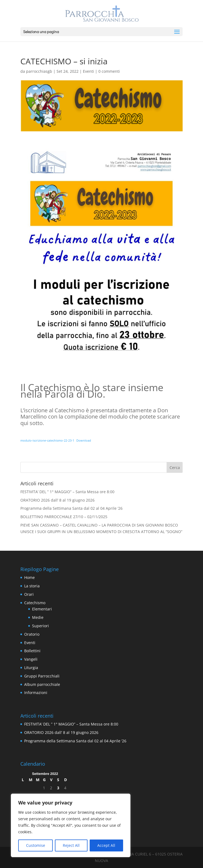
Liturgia (31, 668)
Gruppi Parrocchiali (42, 676)
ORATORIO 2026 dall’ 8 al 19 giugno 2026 (57, 500)
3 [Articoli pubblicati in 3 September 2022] (58, 788)
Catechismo (35, 603)
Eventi (88, 71)
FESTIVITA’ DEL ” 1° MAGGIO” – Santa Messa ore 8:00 (67, 492)
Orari (29, 594)
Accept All (106, 845)
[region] (71, 825)
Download (84, 440)
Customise (36, 845)
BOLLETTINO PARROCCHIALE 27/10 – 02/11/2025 (64, 517)
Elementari (42, 609)
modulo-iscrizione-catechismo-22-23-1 (47, 440)
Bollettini (32, 651)
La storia (32, 586)
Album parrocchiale (42, 684)
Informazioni (36, 693)
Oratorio (32, 634)
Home (29, 577)
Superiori (40, 626)
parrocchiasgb (39, 71)
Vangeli (31, 659)
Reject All (71, 845)
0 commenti (109, 71)
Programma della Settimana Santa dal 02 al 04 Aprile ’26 (71, 508)
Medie (38, 617)
